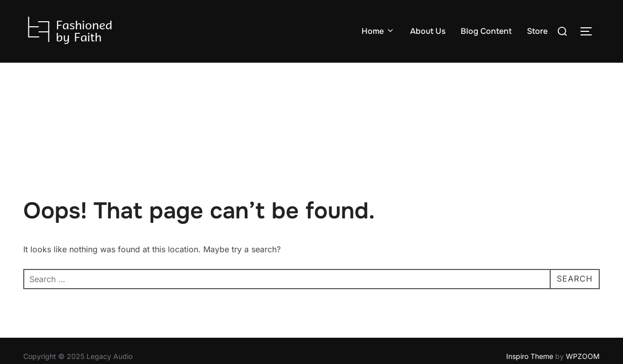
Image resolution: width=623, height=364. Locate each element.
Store (537, 31)
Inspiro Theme (530, 293)
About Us (428, 31)
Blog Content (486, 31)
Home (378, 31)
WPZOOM (583, 293)
